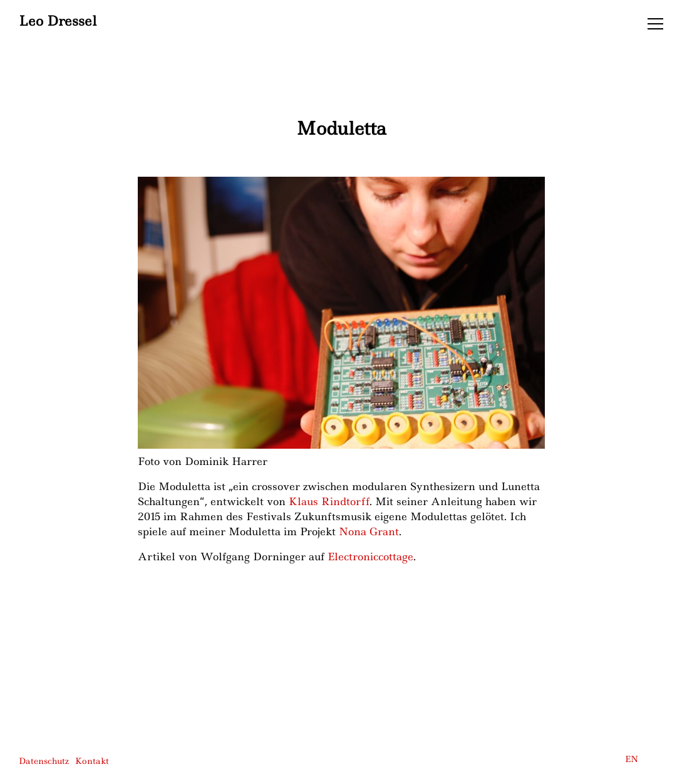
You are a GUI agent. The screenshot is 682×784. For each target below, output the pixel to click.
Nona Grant (369, 531)
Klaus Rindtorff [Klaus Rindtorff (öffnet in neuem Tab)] (329, 501)
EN (632, 759)
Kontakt (92, 761)
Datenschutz (44, 761)
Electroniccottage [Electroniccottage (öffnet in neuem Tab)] (370, 557)
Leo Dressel (58, 22)
